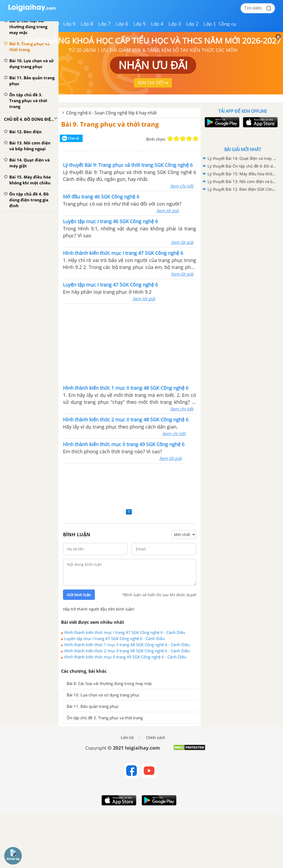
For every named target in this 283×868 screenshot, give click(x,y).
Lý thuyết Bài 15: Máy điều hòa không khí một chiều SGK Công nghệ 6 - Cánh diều (242, 174)
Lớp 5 (140, 24)
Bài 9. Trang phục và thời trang (110, 124)
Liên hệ (127, 738)
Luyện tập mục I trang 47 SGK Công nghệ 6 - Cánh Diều (115, 638)
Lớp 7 (105, 24)
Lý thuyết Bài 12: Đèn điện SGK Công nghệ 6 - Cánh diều (242, 189)
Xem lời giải (168, 211)
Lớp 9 (69, 24)
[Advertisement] (130, 344)
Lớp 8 (87, 24)
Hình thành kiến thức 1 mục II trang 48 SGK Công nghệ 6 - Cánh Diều (127, 645)
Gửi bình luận (79, 595)
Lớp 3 (175, 24)
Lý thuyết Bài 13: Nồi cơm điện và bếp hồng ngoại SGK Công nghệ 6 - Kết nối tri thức (242, 181)
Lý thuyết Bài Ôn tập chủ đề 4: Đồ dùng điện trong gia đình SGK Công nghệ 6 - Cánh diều (242, 166)
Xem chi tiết (182, 186)
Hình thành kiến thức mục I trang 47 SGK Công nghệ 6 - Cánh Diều (125, 632)
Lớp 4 (157, 24)
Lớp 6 (122, 24)
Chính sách (155, 738)
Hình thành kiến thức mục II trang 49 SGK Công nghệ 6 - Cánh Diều (125, 657)
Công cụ (227, 24)
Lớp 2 (192, 24)
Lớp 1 (210, 24)
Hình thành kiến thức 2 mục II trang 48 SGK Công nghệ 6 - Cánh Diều (127, 651)
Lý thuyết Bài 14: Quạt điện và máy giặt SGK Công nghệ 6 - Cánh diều (242, 158)
